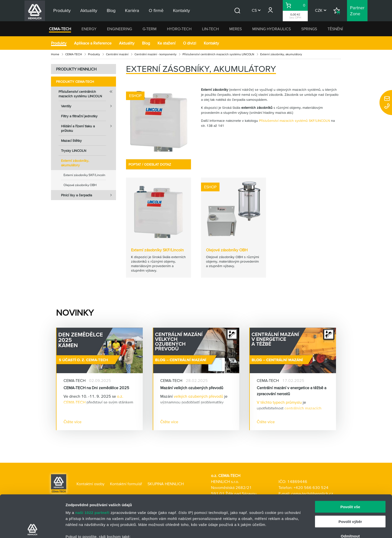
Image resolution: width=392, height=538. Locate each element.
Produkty (59, 43)
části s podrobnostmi (235, 514)
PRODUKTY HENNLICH (76, 69)
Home (55, 54)
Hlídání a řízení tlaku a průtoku (88, 127)
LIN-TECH (210, 29)
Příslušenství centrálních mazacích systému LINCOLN (218, 54)
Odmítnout (350, 494)
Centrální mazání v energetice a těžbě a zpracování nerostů (291, 391)
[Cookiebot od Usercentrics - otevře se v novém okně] (32, 528)
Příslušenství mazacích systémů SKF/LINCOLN (294, 121)
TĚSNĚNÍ (335, 29)
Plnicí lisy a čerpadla (88, 195)
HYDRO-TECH (179, 29)
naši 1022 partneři (92, 471)
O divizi (190, 43)
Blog (146, 43)
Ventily (88, 106)
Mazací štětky (71, 141)
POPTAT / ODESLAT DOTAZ (150, 164)
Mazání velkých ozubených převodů (192, 388)
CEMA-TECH (60, 29)
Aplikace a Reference (93, 43)
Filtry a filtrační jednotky (79, 116)
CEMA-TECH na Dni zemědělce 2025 (96, 388)
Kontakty (211, 43)
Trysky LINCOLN (74, 151)
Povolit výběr (350, 479)
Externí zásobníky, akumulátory (75, 163)
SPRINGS (309, 29)
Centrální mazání (117, 54)
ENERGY (89, 29)
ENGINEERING (119, 29)
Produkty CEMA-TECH (75, 82)
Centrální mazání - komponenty (155, 54)
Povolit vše (350, 465)
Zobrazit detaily (264, 528)
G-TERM (149, 29)
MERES (235, 29)
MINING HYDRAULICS (271, 29)
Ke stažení (166, 43)
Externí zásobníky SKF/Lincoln (84, 175)
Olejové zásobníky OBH (80, 185)
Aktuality (127, 43)
